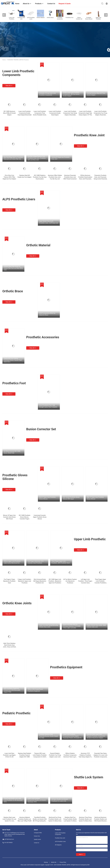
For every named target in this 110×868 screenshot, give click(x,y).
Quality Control (37, 839)
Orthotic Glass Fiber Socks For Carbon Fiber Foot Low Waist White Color (13, 268)
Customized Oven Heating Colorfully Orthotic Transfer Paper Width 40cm (13, 360)
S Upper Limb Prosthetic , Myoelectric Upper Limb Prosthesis (25, 581)
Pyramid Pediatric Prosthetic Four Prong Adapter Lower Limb (55, 755)
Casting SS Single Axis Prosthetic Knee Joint (61, 158)
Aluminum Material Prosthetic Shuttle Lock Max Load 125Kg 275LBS (25, 819)
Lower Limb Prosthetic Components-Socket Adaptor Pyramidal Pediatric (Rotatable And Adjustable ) (73, 736)
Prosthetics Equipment (66, 667)
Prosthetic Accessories (43, 337)
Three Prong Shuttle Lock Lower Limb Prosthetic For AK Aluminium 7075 (13, 800)
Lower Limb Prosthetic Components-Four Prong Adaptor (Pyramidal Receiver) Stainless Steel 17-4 (100, 115)
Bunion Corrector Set (41, 429)
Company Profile (38, 833)
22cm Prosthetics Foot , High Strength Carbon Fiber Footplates (48, 406)
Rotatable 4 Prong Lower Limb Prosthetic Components (47, 94)
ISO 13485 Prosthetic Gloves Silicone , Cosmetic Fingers (25, 517)
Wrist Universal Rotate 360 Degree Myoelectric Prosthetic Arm (40, 581)
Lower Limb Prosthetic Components (18, 73)
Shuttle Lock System (89, 777)
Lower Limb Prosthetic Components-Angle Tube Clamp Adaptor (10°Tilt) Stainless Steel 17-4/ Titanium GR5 (85, 115)
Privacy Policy (63, 862)
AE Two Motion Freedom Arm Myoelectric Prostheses (70, 581)
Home (4, 60)
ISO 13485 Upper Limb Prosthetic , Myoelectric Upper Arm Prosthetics (55, 581)
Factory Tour (37, 836)
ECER (88, 865)
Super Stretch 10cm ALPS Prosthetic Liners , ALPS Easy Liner (49, 222)
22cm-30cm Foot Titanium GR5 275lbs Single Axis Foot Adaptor (9, 177)
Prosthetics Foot (14, 383)
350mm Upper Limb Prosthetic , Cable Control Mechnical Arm (12, 562)
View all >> (9, 86)
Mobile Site (54, 862)
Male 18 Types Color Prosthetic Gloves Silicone (95, 498)
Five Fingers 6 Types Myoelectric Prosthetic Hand (9, 581)
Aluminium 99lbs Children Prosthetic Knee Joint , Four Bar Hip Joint (55, 177)
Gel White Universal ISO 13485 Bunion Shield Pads (12, 452)
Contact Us (37, 843)
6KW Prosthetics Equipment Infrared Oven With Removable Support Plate (12, 690)
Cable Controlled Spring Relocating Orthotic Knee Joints (49, 626)
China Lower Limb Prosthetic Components (30, 865)
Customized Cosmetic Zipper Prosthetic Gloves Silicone (40, 517)
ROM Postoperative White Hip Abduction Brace (47, 314)
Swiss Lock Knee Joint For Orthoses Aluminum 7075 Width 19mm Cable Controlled (72, 626)
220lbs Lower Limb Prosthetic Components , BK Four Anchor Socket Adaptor (71, 94)
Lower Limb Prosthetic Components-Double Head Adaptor (55, 113)
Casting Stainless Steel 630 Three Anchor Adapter (96, 94)
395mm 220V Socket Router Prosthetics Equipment (35, 690)
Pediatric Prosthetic (16, 713)
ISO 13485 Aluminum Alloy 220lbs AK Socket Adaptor (9, 113)
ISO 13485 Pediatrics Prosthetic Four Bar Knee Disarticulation (40, 177)
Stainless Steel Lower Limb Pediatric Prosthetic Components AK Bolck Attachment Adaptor (96, 736)
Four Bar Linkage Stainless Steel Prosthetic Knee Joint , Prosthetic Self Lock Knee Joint (37, 158)
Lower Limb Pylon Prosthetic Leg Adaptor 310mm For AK (9, 755)
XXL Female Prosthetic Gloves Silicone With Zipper (71, 498)
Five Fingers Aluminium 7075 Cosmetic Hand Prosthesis (36, 562)
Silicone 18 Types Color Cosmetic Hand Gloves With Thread (9, 517)
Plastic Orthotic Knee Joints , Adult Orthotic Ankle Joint (96, 626)
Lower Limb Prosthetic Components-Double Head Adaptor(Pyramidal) (25, 113)
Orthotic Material (38, 245)
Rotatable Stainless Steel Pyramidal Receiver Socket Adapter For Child (49, 736)
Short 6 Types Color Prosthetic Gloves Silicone (47, 498)
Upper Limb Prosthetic (90, 539)
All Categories (58, 845)
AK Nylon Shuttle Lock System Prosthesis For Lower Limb (60, 800)
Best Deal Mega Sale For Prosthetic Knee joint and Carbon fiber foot (13, 158)
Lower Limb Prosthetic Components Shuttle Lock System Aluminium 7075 (37, 800)
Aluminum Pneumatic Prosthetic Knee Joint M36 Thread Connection (70, 177)
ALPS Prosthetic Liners (19, 199)
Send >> (81, 854)
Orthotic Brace (13, 291)
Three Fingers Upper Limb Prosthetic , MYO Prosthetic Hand (61, 562)
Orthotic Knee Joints (17, 603)
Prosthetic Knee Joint (89, 135)
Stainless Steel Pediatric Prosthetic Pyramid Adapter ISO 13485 (25, 755)
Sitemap (46, 862)
